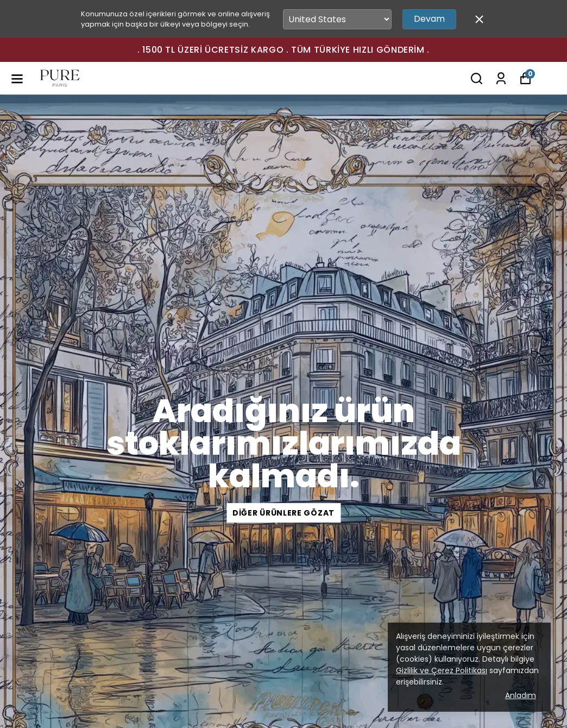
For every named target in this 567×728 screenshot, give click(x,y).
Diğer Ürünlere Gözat (283, 513)
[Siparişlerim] (501, 79)
